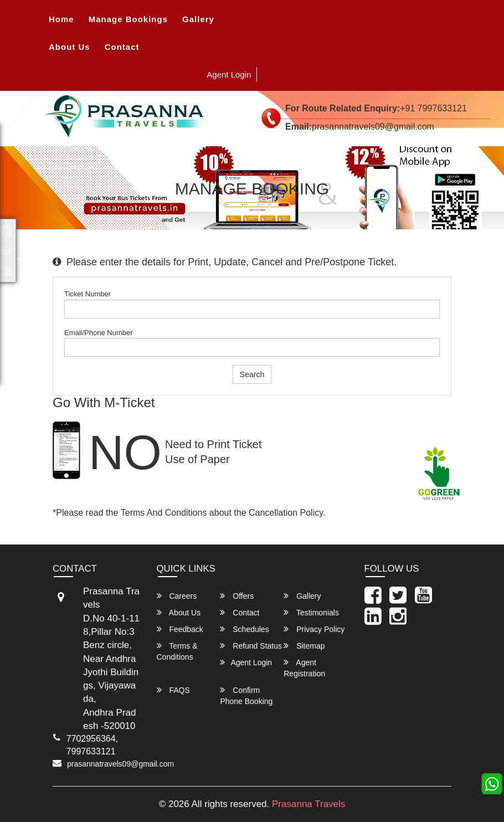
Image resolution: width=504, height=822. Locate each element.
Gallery (198, 19)
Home (61, 19)
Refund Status (251, 646)
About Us (70, 47)
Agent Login (229, 75)
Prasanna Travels (308, 804)
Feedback (180, 629)
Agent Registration (304, 668)
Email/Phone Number (99, 333)
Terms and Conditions (164, 513)
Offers (237, 596)
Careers (177, 596)
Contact (122, 47)
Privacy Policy (314, 629)
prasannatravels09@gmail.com (120, 764)
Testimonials (311, 612)
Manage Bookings (128, 19)
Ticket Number (88, 294)
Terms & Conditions (177, 651)
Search (252, 374)
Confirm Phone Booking (246, 695)
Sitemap (304, 646)
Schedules (244, 629)
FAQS (173, 690)
